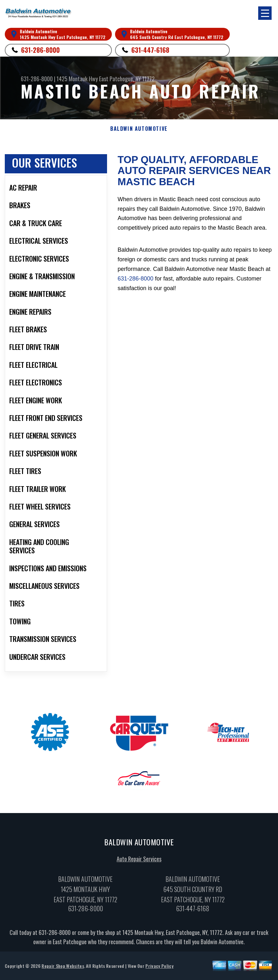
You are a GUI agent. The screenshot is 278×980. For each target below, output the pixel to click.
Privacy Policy (159, 967)
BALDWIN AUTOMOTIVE (139, 129)
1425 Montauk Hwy (77, 79)
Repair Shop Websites (63, 967)
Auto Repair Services (139, 860)
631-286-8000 (40, 50)
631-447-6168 (150, 50)
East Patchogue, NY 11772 (127, 79)
